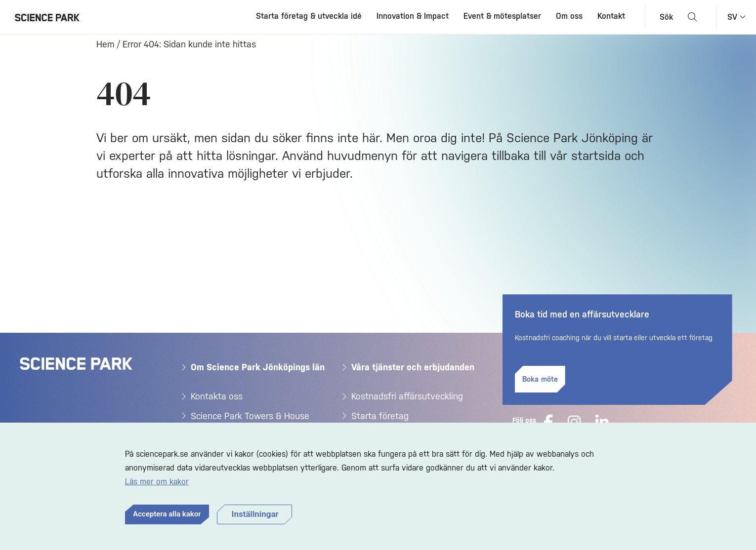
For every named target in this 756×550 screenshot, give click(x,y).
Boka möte (540, 379)
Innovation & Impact (413, 16)
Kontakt (611, 16)
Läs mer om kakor (157, 482)
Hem (105, 44)
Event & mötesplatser (502, 16)
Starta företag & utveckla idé (309, 16)
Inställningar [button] (255, 514)
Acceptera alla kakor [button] (167, 514)
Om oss (569, 16)
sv (732, 17)
